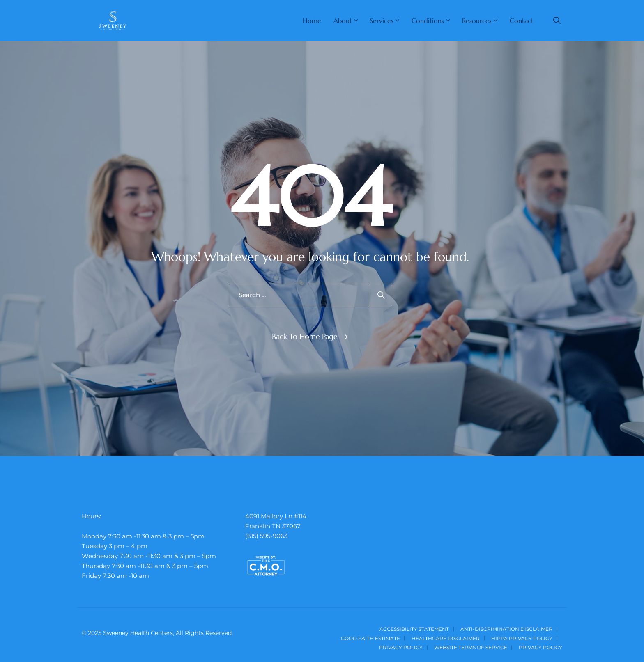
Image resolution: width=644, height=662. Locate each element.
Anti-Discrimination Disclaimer (506, 629)
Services (382, 21)
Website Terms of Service (471, 647)
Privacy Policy (401, 647)
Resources (477, 21)
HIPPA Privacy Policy (522, 638)
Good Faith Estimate (370, 638)
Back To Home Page (305, 336)
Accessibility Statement (414, 629)
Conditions (428, 21)
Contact (522, 21)
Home (312, 21)
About (343, 21)
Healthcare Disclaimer (446, 638)
